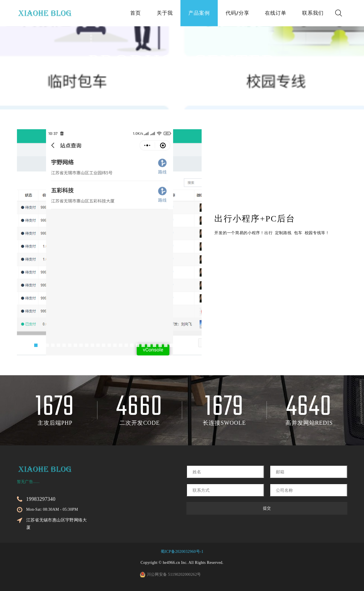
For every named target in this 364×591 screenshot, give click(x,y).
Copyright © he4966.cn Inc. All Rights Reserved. (182, 563)
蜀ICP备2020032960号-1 (182, 552)
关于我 (164, 14)
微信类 (208, 80)
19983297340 (41, 499)
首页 (136, 14)
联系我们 (313, 14)
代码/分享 (237, 14)
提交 (267, 508)
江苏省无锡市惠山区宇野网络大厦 (57, 524)
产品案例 (199, 14)
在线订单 (276, 14)
